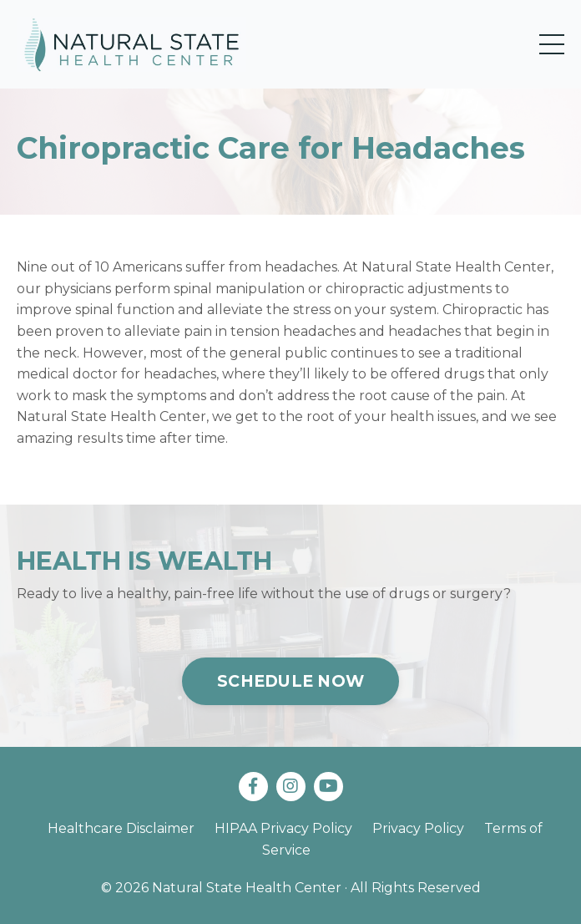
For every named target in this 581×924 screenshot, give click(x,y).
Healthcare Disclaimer (121, 828)
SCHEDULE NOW (290, 681)
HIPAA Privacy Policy (283, 828)
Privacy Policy (418, 828)
